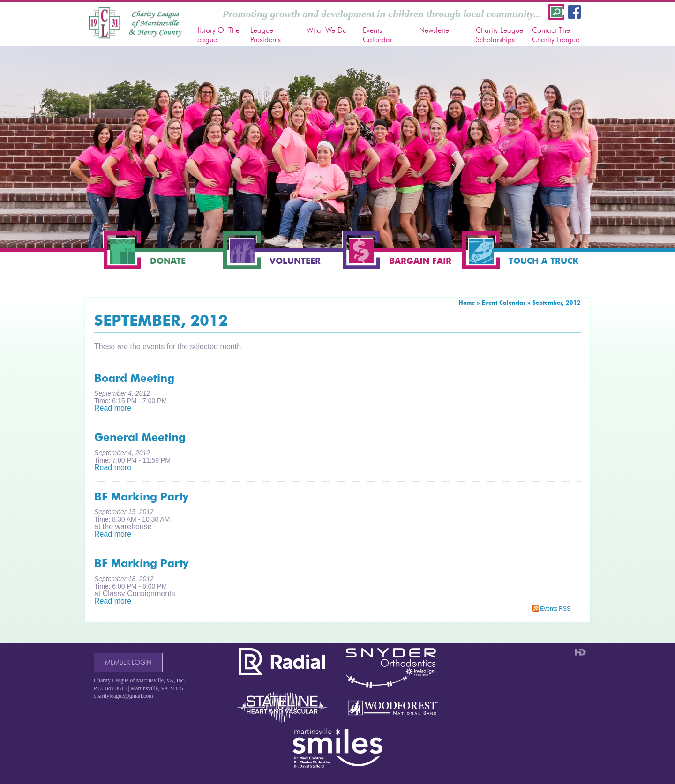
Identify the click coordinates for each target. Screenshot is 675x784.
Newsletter (435, 30)
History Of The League (217, 35)
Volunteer (295, 261)
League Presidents (266, 35)
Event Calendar (504, 302)
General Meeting (140, 437)
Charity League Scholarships (499, 35)
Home (467, 302)
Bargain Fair (420, 261)
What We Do (327, 30)
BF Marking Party (141, 497)
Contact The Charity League (556, 35)
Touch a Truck (544, 261)
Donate (168, 261)
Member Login (128, 662)
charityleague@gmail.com (124, 696)
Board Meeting (134, 378)
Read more (113, 408)
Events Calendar (378, 35)
